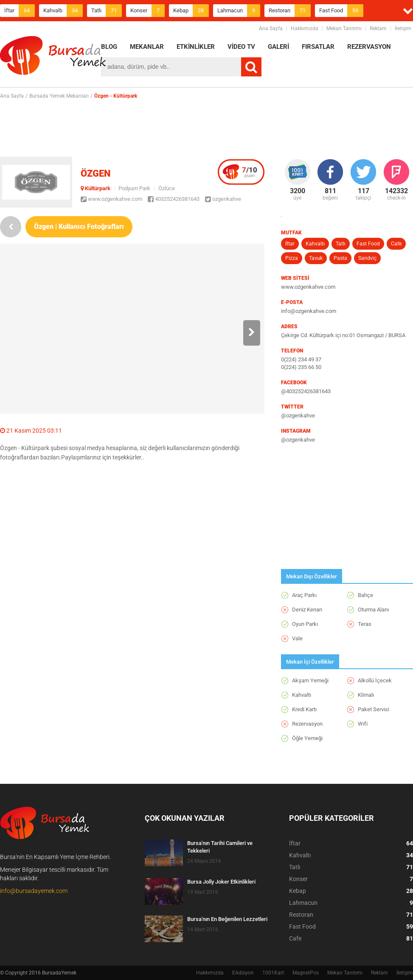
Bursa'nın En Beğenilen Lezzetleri (227, 919)
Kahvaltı (63, 11)
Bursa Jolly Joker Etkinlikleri (221, 882)
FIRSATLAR (318, 47)
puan (250, 172)
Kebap (191, 11)
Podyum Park (134, 188)
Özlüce (167, 188)
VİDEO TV (241, 47)
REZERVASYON (369, 47)
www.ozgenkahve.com (111, 199)
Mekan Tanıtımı (344, 28)
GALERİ (278, 47)
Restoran (290, 11)
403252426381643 (174, 199)
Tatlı (107, 11)
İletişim (403, 28)
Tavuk (316, 258)
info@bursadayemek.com (34, 891)
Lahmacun (239, 11)
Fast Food (341, 11)
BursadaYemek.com (53, 57)
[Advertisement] (207, 128)
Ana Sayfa (271, 28)
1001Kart (273, 973)
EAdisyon (243, 973)
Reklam (378, 28)
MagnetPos (306, 973)
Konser (147, 11)
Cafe (396, 244)
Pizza (292, 258)
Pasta (340, 258)
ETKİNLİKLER (196, 47)
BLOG (109, 47)
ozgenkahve (223, 199)
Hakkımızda (305, 28)
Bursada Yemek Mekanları (59, 96)
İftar (20, 11)
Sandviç (367, 258)
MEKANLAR (147, 47)
